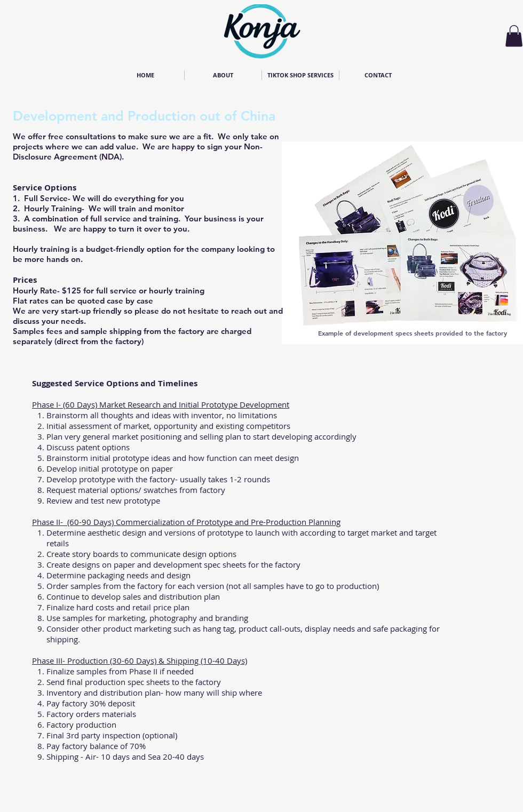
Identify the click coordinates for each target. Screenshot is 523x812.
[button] (514, 36)
